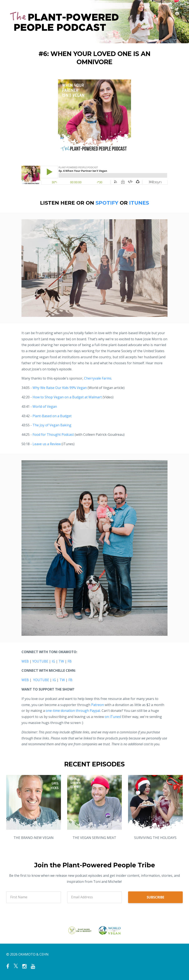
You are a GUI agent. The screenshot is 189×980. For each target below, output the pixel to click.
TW (61, 661)
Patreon (98, 705)
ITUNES (139, 203)
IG (53, 661)
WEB (25, 661)
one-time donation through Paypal (73, 711)
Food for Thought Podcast (53, 435)
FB (70, 661)
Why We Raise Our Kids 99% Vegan (60, 388)
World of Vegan (45, 407)
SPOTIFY (107, 203)
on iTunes (113, 717)
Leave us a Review (47, 444)
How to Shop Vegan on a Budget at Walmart (67, 397)
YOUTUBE (40, 661)
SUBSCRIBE (155, 897)
